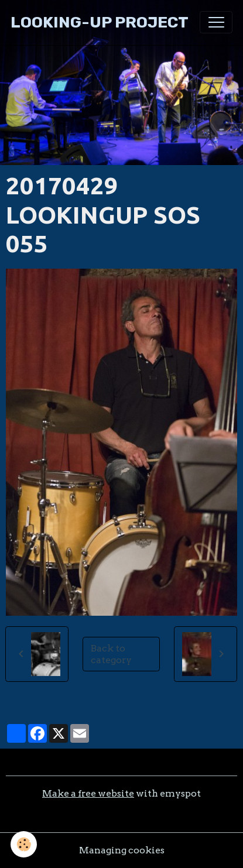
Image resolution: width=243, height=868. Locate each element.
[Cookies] (24, 844)
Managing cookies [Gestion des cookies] (122, 850)
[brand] (100, 23)
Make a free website (88, 793)
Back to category (111, 654)
